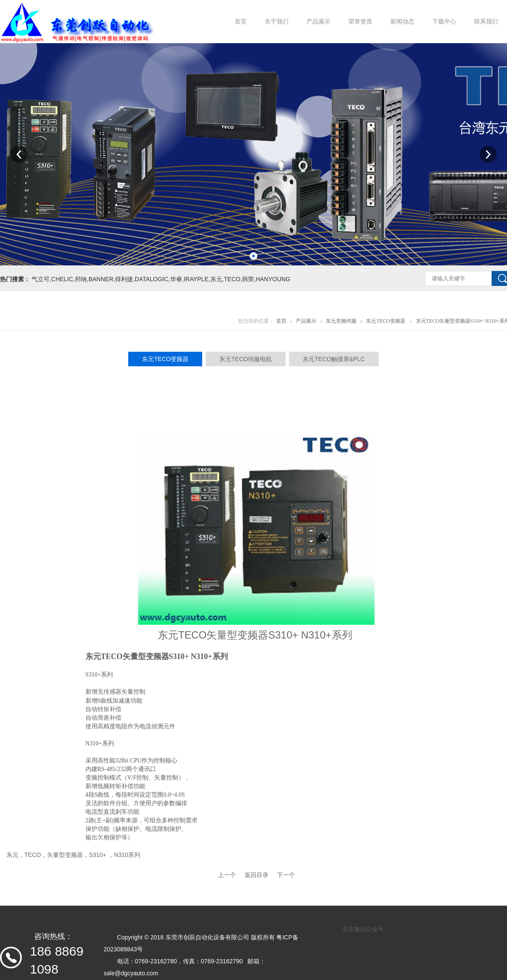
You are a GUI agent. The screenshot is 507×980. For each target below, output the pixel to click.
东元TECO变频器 (385, 321)
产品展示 (306, 321)
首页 (281, 321)
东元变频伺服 (341, 321)
